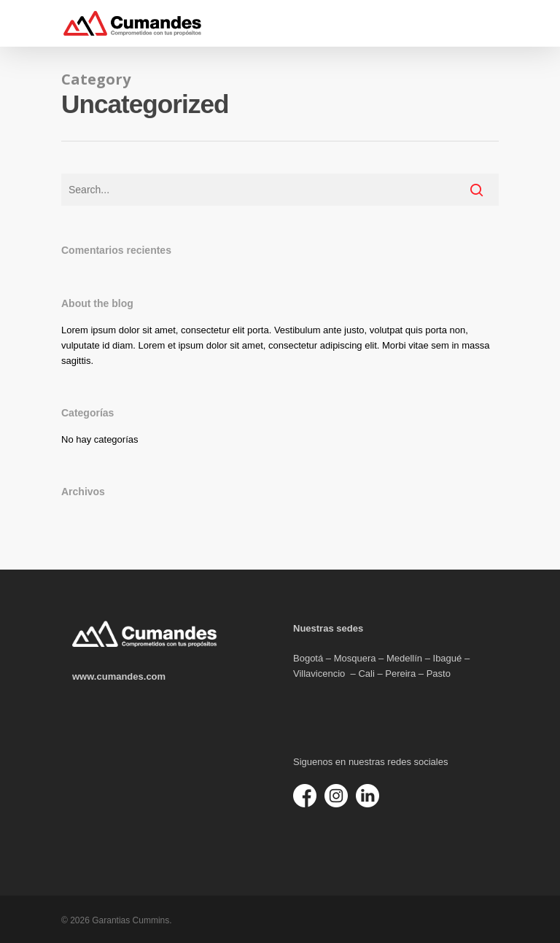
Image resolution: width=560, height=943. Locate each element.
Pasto (439, 674)
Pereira (400, 674)
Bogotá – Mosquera (334, 658)
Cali (366, 674)
